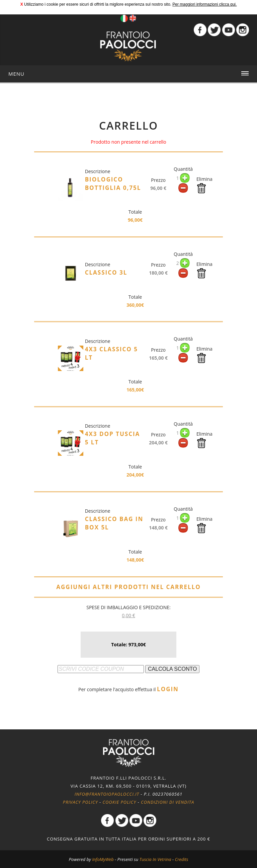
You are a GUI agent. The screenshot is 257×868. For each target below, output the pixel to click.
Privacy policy (80, 802)
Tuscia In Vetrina (155, 859)
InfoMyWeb (103, 859)
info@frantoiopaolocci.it (107, 794)
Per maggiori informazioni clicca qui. (204, 4)
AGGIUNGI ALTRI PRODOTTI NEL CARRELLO (128, 587)
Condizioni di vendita (168, 802)
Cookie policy (119, 802)
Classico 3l (106, 272)
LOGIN (168, 689)
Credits (181, 859)
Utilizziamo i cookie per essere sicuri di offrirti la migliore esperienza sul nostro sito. (98, 4)
